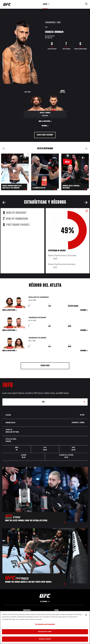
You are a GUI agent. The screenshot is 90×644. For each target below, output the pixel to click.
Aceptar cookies (45, 639)
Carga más (45, 366)
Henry (43, 338)
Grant (43, 318)
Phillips (33, 298)
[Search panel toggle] (86, 4)
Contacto (27, 610)
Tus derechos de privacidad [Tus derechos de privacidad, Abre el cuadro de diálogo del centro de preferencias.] (45, 624)
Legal (56, 610)
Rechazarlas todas (45, 632)
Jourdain (44, 298)
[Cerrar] (86, 615)
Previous (4, 149)
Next (86, 149)
